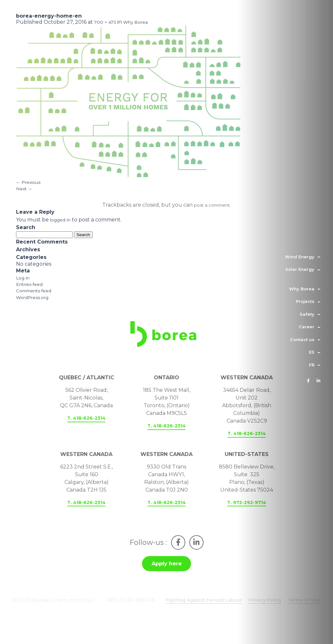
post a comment (212, 210)
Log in (24, 284)
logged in (62, 226)
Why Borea (302, 289)
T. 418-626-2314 (86, 433)
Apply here (166, 581)
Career (307, 327)
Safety (307, 314)
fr (312, 365)
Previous (30, 185)
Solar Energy (300, 269)
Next (25, 193)
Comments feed (37, 300)
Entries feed (32, 292)
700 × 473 (107, 24)
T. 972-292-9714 (247, 517)
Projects (305, 301)
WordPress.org (35, 308)
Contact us (302, 339)
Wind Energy (300, 257)
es (312, 352)
